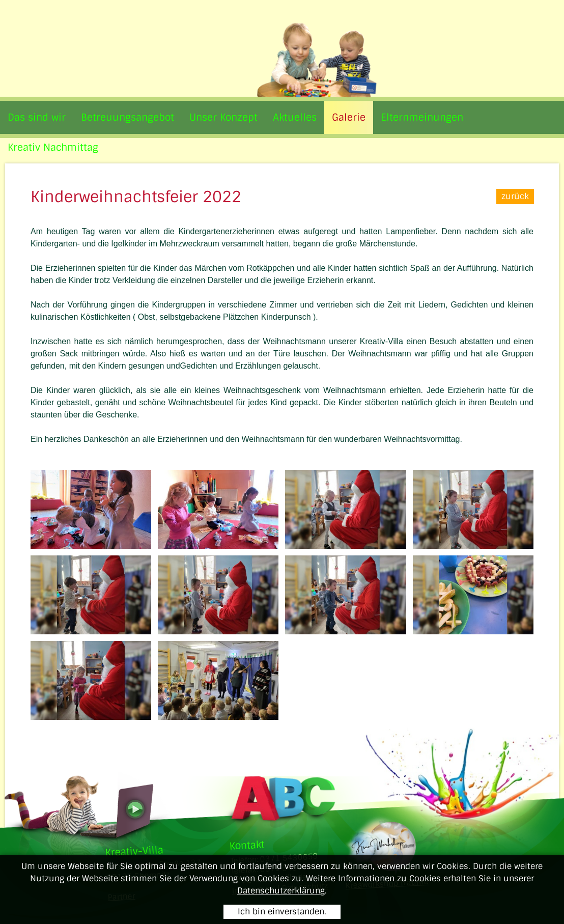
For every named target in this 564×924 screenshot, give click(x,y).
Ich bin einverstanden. (282, 912)
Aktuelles (295, 117)
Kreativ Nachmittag (53, 147)
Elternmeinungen (422, 117)
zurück (515, 196)
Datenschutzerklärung (281, 891)
